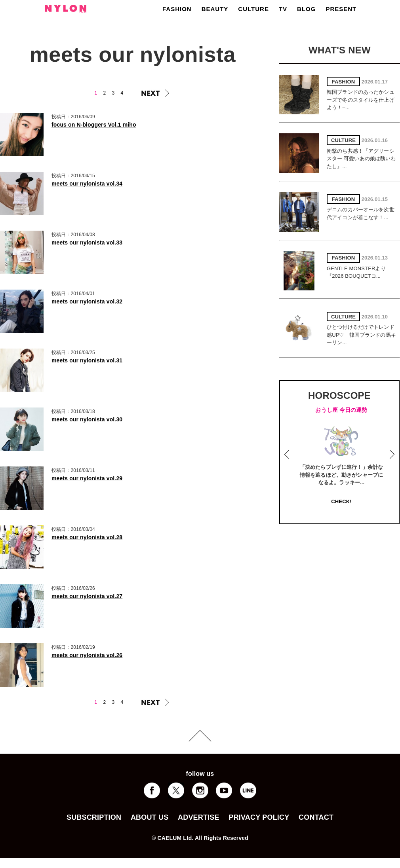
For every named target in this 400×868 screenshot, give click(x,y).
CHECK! (341, 501)
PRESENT (341, 9)
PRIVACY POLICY (259, 817)
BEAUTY (215, 9)
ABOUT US (150, 817)
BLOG (306, 9)
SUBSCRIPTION (94, 817)
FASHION (177, 9)
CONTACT (316, 817)
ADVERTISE (199, 817)
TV (283, 9)
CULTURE (253, 9)
